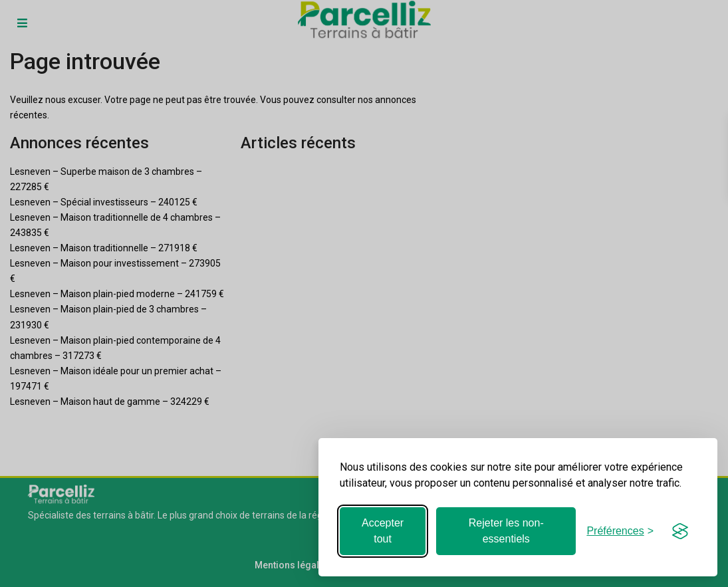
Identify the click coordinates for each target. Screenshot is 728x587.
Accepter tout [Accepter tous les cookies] (383, 531)
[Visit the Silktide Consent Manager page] (680, 531)
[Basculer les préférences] (620, 531)
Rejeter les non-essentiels (506, 531)
